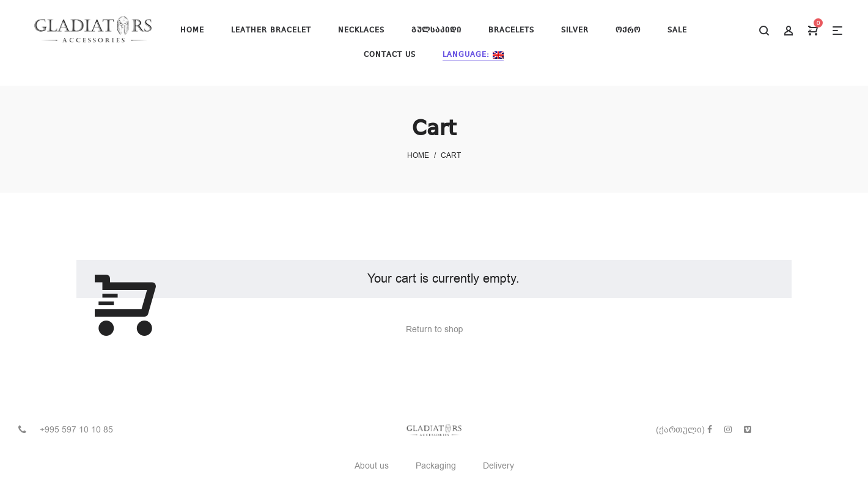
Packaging (436, 466)
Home (418, 155)
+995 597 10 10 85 (76, 430)
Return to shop (434, 329)
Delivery (498, 466)
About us (372, 466)
